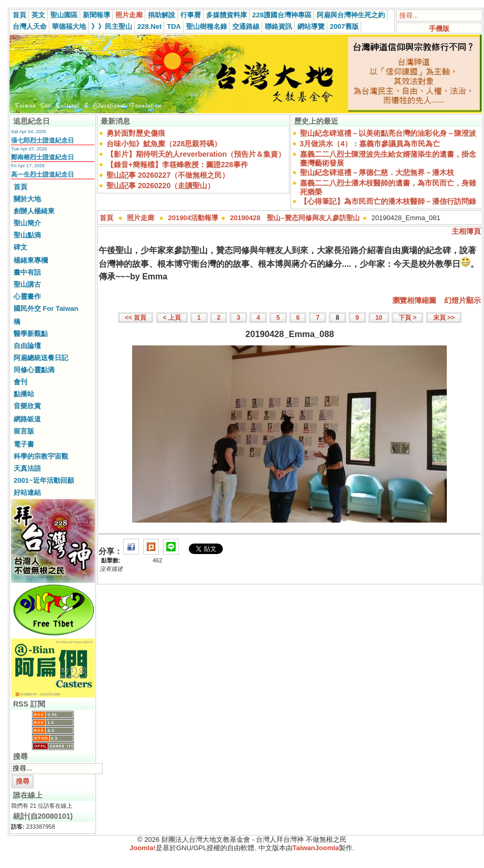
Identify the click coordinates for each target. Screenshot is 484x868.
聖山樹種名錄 (207, 26)
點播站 (24, 394)
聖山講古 (27, 284)
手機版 (439, 29)
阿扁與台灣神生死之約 (351, 15)
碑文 (20, 247)
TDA (174, 26)
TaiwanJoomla (316, 848)
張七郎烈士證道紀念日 (42, 140)
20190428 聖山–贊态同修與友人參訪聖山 (295, 218)
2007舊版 (344, 26)
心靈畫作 (27, 296)
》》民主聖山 (112, 26)
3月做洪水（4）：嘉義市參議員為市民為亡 (370, 144)
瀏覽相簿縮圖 (414, 300)
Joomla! (143, 848)
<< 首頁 (136, 318)
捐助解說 (162, 15)
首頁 (19, 15)
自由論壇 (27, 346)
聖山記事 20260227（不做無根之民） (168, 175)
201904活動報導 (193, 218)
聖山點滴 (27, 235)
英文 (38, 15)
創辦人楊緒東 (34, 211)
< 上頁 (172, 318)
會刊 (20, 382)
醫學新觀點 (31, 334)
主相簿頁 (466, 231)
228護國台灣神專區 (282, 15)
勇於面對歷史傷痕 (136, 133)
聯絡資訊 (278, 26)
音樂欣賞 (27, 406)
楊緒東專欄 (31, 260)
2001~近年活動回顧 (44, 480)
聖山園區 (64, 15)
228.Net (149, 26)
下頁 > (407, 318)
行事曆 (191, 15)
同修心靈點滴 (34, 370)
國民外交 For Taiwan (46, 308)
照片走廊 (129, 15)
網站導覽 (311, 26)
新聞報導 (96, 15)
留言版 (24, 431)
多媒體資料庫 (227, 15)
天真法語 (27, 468)
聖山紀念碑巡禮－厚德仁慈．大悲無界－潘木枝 (377, 172)
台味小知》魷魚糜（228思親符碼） (164, 144)
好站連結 (27, 492)
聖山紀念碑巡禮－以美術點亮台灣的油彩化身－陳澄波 (388, 133)
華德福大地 (69, 26)
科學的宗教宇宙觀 (41, 456)
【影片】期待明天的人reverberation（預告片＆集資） (196, 154)
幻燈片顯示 (463, 300)
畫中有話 (27, 272)
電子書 (24, 444)
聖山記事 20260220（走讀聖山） (160, 186)
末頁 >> (444, 318)
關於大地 (27, 199)
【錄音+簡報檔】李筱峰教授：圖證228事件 (177, 165)
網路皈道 (27, 419)
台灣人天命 (30, 26)
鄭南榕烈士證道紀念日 (42, 157)
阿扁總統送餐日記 (41, 358)
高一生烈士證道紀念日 (42, 175)
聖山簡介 (27, 223)
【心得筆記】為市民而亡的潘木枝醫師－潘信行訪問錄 (388, 201)
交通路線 (246, 26)
